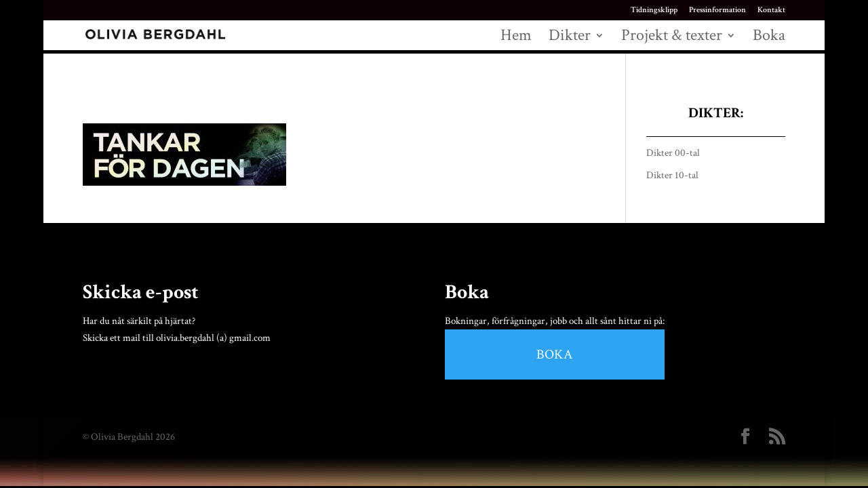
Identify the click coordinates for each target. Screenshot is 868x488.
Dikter (570, 38)
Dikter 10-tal (672, 175)
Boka (769, 38)
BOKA (554, 354)
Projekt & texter (672, 38)
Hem (516, 38)
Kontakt (771, 11)
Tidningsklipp (654, 11)
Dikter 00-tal (673, 153)
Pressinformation (717, 11)
